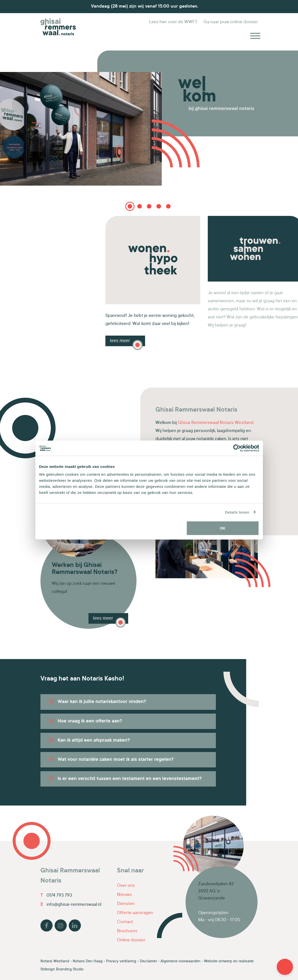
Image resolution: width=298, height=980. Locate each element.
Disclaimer (148, 961)
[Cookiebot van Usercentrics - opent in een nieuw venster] (237, 448)
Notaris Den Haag (88, 961)
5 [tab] (168, 208)
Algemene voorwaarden (180, 961)
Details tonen (237, 512)
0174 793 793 (56, 896)
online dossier (231, 22)
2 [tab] (140, 206)
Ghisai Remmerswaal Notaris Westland (216, 423)
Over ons (126, 886)
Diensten (126, 904)
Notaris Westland (55, 961)
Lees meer (120, 341)
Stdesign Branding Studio (62, 970)
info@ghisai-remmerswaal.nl (71, 905)
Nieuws (124, 895)
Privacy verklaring (121, 961)
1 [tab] (130, 206)
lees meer (103, 619)
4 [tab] (159, 206)
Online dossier (131, 940)
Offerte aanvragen (135, 913)
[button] (285, 967)
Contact (125, 922)
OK (223, 528)
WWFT (173, 22)
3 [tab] (149, 206)
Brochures (127, 931)
